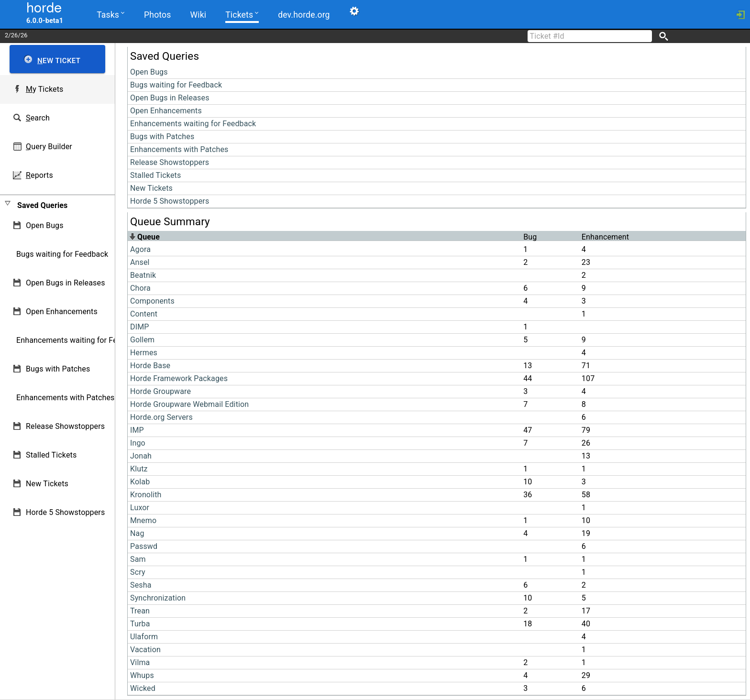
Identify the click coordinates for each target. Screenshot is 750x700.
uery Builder (49, 147)
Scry (138, 572)
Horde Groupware (160, 391)
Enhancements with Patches (179, 149)
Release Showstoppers (170, 162)
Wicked (143, 688)
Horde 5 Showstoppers (170, 201)
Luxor (140, 508)
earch (38, 118)
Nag (137, 533)
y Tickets (44, 89)
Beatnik (143, 275)
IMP (137, 430)
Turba (140, 624)
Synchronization (158, 598)
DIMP (140, 327)
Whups (142, 675)
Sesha (141, 585)
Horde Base (150, 366)
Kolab (140, 482)
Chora (140, 288)
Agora (140, 249)
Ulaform (144, 637)
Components (152, 301)
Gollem (142, 340)
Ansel (140, 262)
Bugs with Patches (162, 137)
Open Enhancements (166, 111)
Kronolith (146, 495)
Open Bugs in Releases (170, 98)
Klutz (139, 469)
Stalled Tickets (155, 175)
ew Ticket (59, 61)
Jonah (141, 456)
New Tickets (151, 188)
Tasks (110, 14)
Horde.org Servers (161, 417)
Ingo (138, 443)
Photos (157, 15)
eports (39, 175)
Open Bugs (149, 72)
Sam (138, 559)
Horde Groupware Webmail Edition (189, 404)
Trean (140, 611)
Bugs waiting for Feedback (176, 85)
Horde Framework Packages (179, 378)
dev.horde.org (304, 15)
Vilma (140, 662)
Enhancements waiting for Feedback (193, 124)
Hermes (144, 353)
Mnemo (143, 520)
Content (144, 314)
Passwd (144, 546)
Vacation (145, 650)
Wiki (199, 15)
